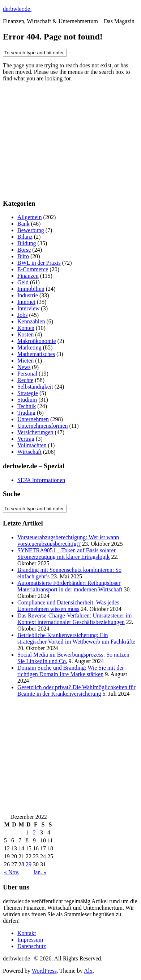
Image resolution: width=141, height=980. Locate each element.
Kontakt (27, 933)
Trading (26, 413)
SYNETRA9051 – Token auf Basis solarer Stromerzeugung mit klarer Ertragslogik (67, 554)
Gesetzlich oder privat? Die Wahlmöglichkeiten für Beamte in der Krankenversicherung (76, 690)
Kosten (25, 334)
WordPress (44, 971)
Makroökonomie (37, 341)
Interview (28, 308)
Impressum (30, 940)
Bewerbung (31, 230)
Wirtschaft (29, 452)
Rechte (25, 380)
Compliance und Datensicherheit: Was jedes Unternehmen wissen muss (68, 606)
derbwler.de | (18, 9)
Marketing (29, 347)
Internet (26, 302)
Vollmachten (32, 445)
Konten (26, 328)
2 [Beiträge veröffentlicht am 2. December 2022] (34, 832)
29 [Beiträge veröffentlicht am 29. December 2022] (29, 864)
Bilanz (25, 237)
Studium (27, 400)
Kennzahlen (31, 321)
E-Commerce (33, 269)
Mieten (25, 361)
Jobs (22, 315)
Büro (23, 256)
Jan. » (40, 872)
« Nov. (12, 872)
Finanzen (28, 276)
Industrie (28, 295)
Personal (27, 374)
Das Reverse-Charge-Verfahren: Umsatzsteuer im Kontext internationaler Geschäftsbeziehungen (74, 619)
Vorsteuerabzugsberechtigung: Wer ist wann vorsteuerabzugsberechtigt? (68, 541)
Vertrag (26, 439)
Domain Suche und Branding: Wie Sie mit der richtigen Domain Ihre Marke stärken (71, 671)
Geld (23, 282)
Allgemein (30, 217)
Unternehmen (33, 419)
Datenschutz (32, 946)
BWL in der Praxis (39, 263)
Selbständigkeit (35, 387)
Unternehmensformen (43, 426)
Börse (24, 250)
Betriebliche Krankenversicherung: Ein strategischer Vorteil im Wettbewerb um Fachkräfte (76, 638)
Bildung (27, 243)
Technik (27, 406)
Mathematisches (36, 354)
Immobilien (31, 289)
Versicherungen (35, 432)
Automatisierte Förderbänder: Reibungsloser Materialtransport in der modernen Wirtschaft (70, 586)
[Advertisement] (57, 146)
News (24, 367)
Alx (88, 971)
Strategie (28, 393)
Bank (23, 224)
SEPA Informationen (41, 480)
